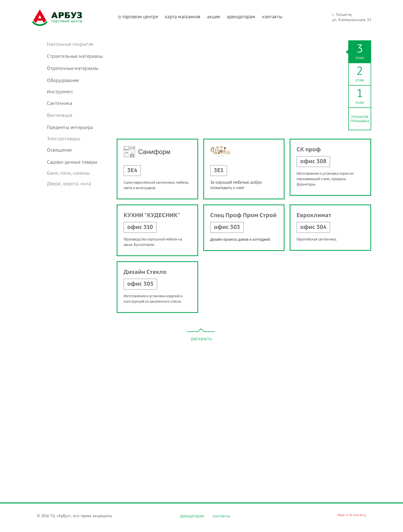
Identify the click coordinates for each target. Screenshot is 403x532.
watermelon (57, 18)
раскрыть (202, 339)
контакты (272, 17)
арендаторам (241, 17)
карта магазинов (183, 17)
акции (214, 17)
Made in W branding (352, 515)
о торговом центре (138, 17)
